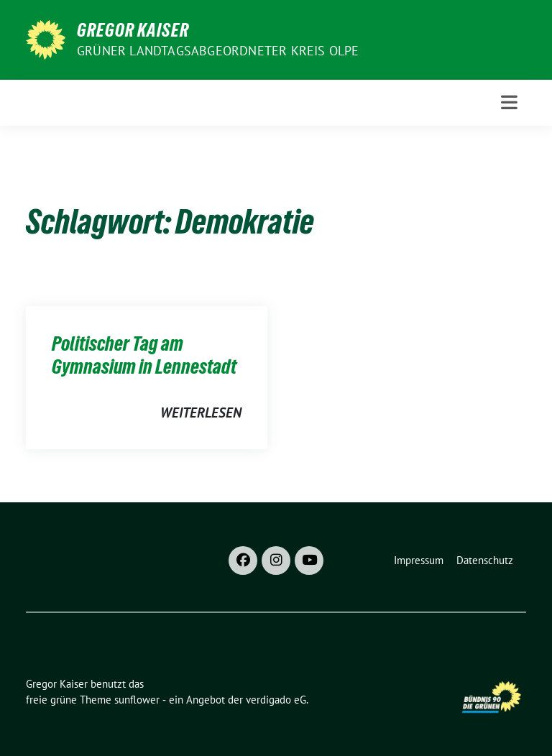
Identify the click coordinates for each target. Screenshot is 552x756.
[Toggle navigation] (509, 102)
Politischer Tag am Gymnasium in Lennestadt (144, 355)
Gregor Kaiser (133, 30)
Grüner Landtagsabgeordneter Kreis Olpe (218, 51)
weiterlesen (201, 412)
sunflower (137, 700)
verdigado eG (276, 700)
